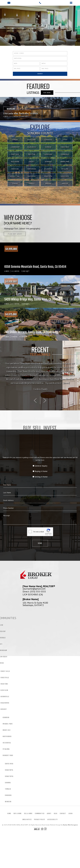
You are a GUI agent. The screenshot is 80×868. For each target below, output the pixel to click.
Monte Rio (15, 169)
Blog (56, 814)
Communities (40, 814)
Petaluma (65, 169)
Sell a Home (28, 814)
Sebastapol (48, 176)
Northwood (32, 169)
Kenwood (48, 162)
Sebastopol (65, 176)
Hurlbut (32, 162)
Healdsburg (15, 162)
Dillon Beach (32, 147)
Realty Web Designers (70, 825)
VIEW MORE (47, 93)
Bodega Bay (32, 140)
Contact (63, 814)
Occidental (48, 169)
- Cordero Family (40, 389)
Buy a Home (18, 814)
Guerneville (65, 154)
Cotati (65, 140)
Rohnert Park (15, 176)
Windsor (65, 184)
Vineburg (48, 184)
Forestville (15, 154)
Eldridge (48, 147)
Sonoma (15, 184)
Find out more (15, 234)
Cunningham (15, 147)
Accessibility (53, 819)
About (49, 814)
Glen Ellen (48, 154)
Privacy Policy (40, 819)
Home (9, 814)
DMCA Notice (27, 819)
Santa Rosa (32, 176)
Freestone (32, 154)
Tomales (32, 184)
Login (71, 814)
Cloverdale (48, 140)
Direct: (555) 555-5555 (34, 591)
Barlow (15, 140)
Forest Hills (65, 147)
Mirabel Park (65, 162)
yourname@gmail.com (34, 589)
